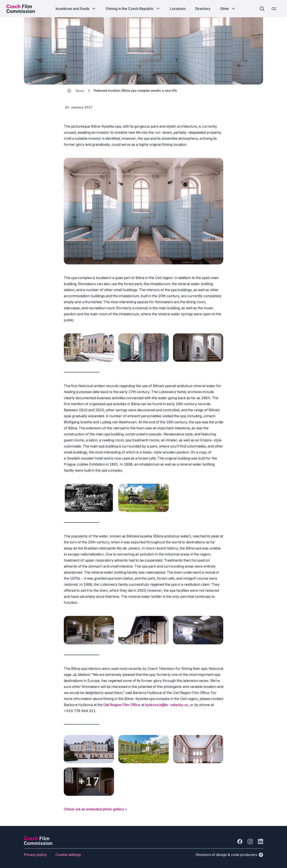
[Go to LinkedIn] (260, 841)
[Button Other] (228, 9)
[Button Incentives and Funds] (76, 9)
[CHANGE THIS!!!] (69, 91)
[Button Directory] (203, 9)
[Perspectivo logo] (38, 844)
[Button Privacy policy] (35, 855)
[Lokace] (80, 91)
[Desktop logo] (21, 9)
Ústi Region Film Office (122, 705)
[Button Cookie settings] (68, 855)
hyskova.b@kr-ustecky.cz (167, 705)
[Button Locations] (178, 9)
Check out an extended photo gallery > (95, 809)
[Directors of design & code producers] (229, 855)
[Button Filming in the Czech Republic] (133, 9)
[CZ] (274, 9)
